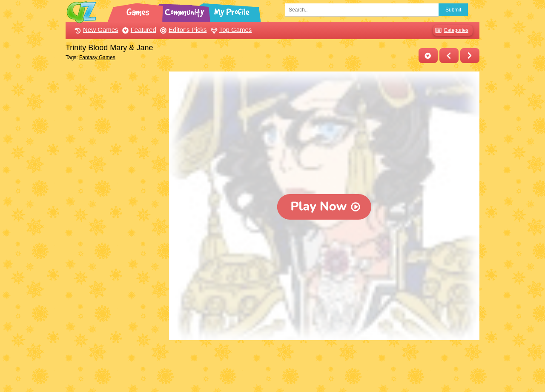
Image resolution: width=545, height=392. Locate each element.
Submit (453, 10)
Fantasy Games (97, 57)
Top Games (230, 30)
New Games (95, 30)
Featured (138, 30)
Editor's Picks (182, 30)
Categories (451, 30)
